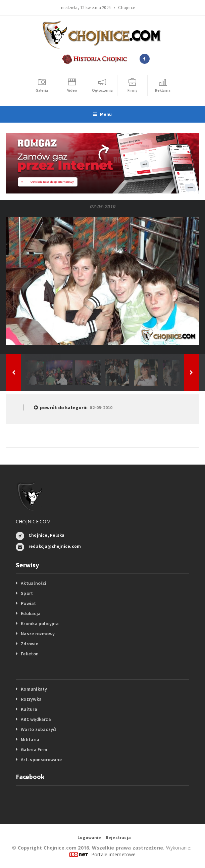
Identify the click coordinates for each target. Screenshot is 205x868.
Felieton (30, 654)
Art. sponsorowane (41, 759)
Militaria (30, 739)
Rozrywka (31, 699)
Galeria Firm (34, 749)
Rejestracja (118, 838)
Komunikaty (34, 689)
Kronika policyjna (40, 623)
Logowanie (89, 838)
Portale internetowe (114, 854)
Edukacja (31, 613)
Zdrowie (29, 644)
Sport (27, 593)
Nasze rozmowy (38, 634)
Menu (102, 114)
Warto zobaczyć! (39, 729)
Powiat (28, 603)
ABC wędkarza (36, 719)
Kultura (29, 709)
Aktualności (34, 583)
